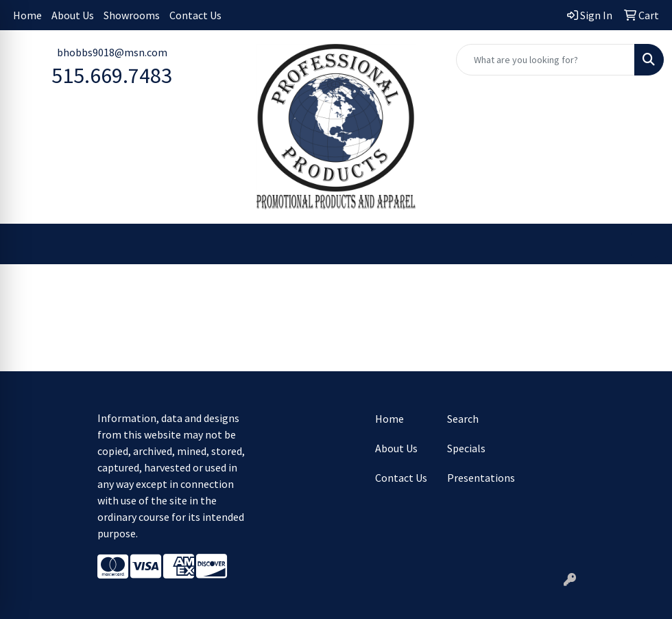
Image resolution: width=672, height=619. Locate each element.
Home (27, 15)
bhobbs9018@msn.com (112, 52)
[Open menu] (645, 244)
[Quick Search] (545, 60)
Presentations (475, 478)
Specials (466, 448)
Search (463, 419)
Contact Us (195, 15)
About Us (73, 15)
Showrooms (132, 15)
